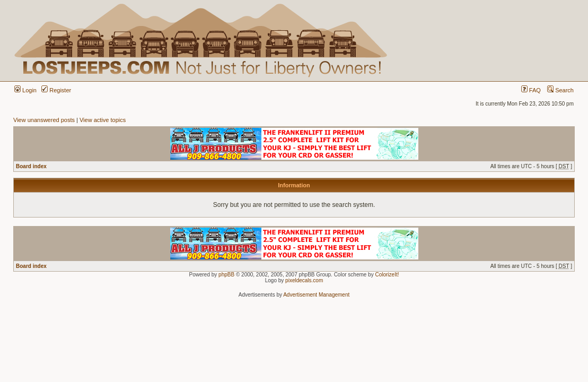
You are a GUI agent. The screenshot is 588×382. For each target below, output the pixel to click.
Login (25, 90)
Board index (31, 166)
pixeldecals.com (304, 280)
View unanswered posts (44, 120)
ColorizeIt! (387, 275)
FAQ (531, 90)
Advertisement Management (316, 295)
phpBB (226, 275)
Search (560, 90)
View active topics (103, 120)
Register (56, 90)
